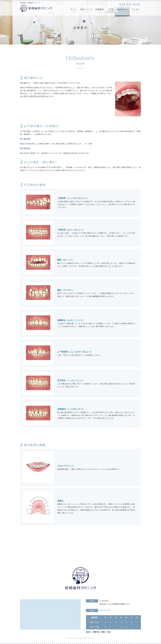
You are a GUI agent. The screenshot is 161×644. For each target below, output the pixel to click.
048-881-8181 (130, 4)
